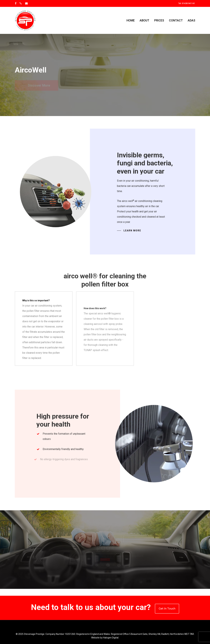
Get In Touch (167, 609)
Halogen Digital (111, 638)
